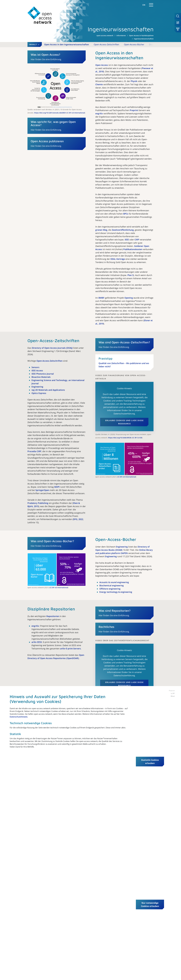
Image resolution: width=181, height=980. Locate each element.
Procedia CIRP (34, 451)
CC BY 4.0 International (76, 113)
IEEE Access (37, 371)
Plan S (130, 275)
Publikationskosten (133, 249)
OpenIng (129, 298)
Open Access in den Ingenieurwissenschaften (67, 44)
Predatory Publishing (38, 503)
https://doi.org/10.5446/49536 (120, 438)
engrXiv (99, 113)
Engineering (37, 387)
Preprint (134, 110)
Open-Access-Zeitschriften (106, 44)
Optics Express (39, 393)
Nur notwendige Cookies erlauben (150, 904)
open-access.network (105, 36)
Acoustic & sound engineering (114, 582)
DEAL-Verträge (118, 259)
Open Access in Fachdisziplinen (141, 36)
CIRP (137, 240)
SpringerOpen (42, 490)
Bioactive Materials (41, 377)
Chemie (99, 84)
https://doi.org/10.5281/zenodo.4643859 (50, 113)
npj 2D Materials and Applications (48, 390)
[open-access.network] (40, 15)
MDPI (57, 487)
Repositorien (53, 616)
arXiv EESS (37, 642)
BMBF (101, 298)
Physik (134, 81)
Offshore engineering (110, 589)
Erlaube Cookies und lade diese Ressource (124, 422)
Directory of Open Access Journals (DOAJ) (52, 348)
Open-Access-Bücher (134, 44)
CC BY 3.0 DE (137, 438)
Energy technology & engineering (116, 592)
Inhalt (35, 45)
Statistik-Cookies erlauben (150, 762)
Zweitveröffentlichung (123, 230)
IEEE (127, 240)
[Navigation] (151, 5)
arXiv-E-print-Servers (70, 649)
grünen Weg (101, 230)
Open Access (102, 65)
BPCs (126, 214)
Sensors (35, 367)
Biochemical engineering (112, 585)
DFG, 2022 (78, 519)
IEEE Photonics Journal (43, 374)
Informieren (121, 36)
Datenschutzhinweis (19, 717)
